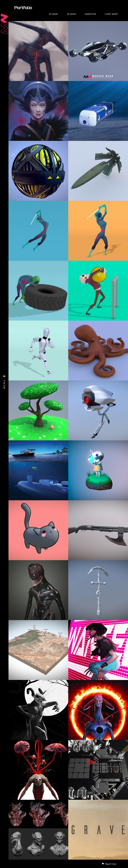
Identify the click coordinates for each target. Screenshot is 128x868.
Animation (90, 14)
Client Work (111, 14)
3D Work (53, 14)
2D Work (71, 14)
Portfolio (23, 8)
